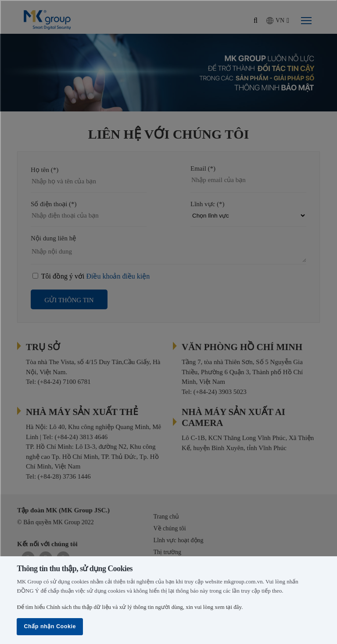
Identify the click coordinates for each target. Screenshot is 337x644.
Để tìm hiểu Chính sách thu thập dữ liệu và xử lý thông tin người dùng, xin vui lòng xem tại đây (129, 607)
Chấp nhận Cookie (50, 626)
